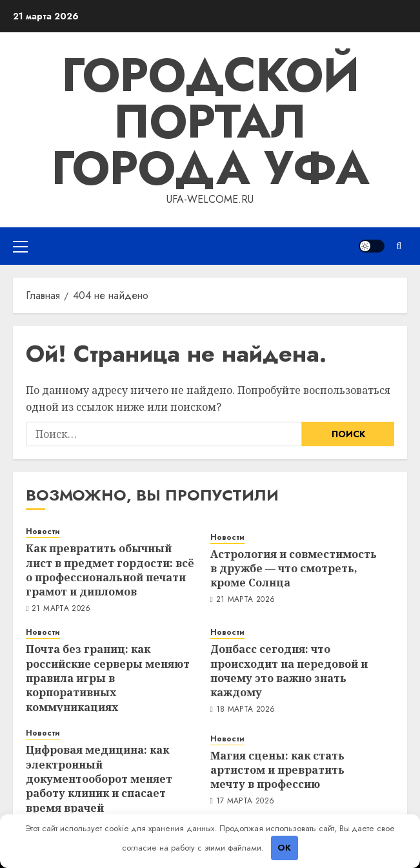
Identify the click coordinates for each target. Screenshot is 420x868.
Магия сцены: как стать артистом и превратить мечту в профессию (277, 770)
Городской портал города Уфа (210, 121)
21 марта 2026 (61, 609)
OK (284, 848)
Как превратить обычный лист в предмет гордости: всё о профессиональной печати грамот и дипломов (110, 570)
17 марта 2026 (245, 801)
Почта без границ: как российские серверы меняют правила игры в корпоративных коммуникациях (108, 678)
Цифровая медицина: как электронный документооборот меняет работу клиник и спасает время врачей (99, 779)
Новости (43, 532)
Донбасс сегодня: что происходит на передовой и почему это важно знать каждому (289, 671)
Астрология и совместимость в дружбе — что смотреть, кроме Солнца (294, 569)
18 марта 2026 (246, 710)
